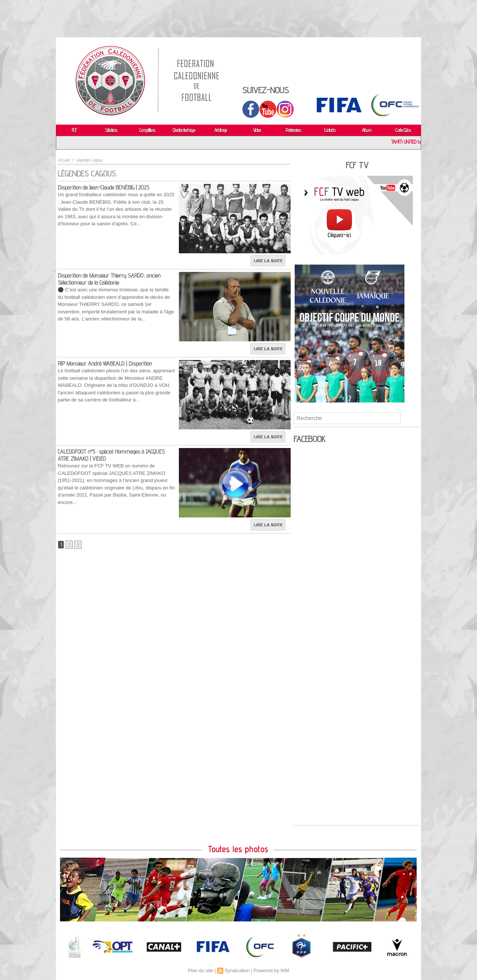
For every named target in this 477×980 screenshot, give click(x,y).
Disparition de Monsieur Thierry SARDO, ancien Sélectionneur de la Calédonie (109, 279)
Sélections (111, 130)
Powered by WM (271, 970)
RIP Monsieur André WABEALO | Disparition (105, 364)
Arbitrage (220, 130)
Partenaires (293, 130)
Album (366, 130)
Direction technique (184, 130)
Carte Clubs (403, 130)
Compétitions (147, 130)
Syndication (237, 970)
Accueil (64, 160)
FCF (74, 130)
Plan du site (200, 970)
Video (257, 130)
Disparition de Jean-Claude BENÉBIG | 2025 (103, 187)
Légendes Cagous (89, 160)
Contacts (330, 130)
